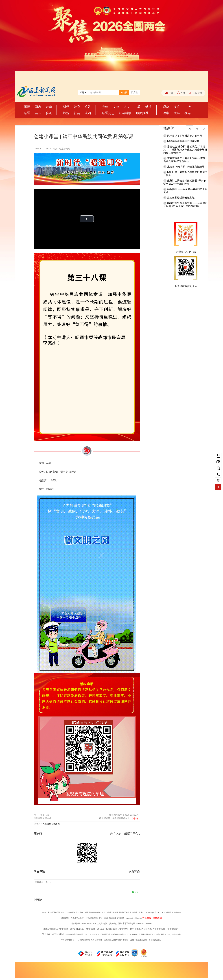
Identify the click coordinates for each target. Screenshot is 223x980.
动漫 (149, 107)
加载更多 (38, 899)
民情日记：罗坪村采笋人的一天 (185, 136)
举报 (136, 818)
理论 (166, 107)
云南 (49, 107)
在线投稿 (196, 93)
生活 (188, 107)
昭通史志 (108, 113)
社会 (77, 113)
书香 (138, 107)
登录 (181, 93)
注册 (169, 93)
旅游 (66, 113)
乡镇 (49, 113)
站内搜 (124, 92)
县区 (38, 113)
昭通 (27, 113)
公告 (88, 107)
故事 (177, 113)
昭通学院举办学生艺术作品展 (183, 141)
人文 (127, 107)
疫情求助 (157, 918)
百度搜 (134, 92)
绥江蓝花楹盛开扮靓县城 (181, 198)
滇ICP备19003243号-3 (53, 934)
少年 (105, 107)
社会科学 (125, 113)
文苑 (116, 107)
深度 (177, 107)
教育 (77, 107)
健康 (166, 113)
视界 (188, 113)
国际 (27, 107)
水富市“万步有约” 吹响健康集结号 (186, 167)
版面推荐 (142, 113)
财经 (66, 107)
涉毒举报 (147, 918)
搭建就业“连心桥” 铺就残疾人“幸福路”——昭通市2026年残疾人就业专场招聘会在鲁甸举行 (185, 150)
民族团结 (47, 824)
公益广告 (56, 824)
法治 (88, 113)
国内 (38, 107)
